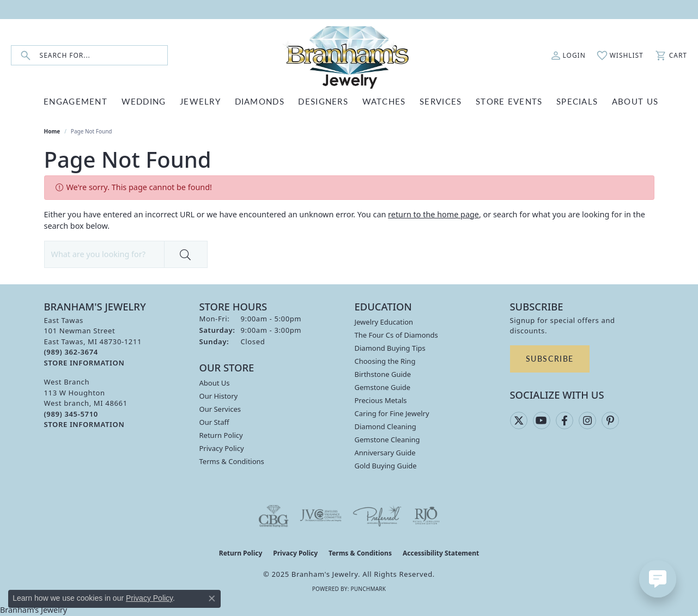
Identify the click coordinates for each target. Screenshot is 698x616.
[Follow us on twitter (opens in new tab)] (519, 420)
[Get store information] (84, 363)
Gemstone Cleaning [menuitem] (387, 440)
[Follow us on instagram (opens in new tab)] (587, 420)
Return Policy (221, 435)
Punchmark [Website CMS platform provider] (368, 589)
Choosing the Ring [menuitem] (385, 361)
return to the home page (433, 214)
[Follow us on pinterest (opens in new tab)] (610, 420)
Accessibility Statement (441, 553)
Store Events (509, 101)
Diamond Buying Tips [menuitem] (390, 348)
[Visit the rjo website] (426, 516)
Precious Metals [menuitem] (381, 400)
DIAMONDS (260, 101)
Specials (577, 101)
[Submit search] (26, 55)
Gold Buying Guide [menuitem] (386, 466)
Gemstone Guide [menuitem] (383, 387)
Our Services (220, 409)
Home (52, 131)
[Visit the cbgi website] (274, 516)
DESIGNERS (323, 101)
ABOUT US (635, 101)
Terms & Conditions (232, 461)
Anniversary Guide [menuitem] (385, 453)
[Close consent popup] (212, 599)
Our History (219, 396)
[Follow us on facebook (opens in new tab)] (565, 420)
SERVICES (441, 101)
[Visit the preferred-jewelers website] (377, 516)
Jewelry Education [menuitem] (384, 322)
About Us (215, 383)
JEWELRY (200, 101)
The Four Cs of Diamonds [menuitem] (396, 335)
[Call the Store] (71, 352)
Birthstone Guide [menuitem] (383, 374)
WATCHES (384, 101)
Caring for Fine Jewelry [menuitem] (392, 413)
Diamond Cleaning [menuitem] (386, 426)
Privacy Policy (222, 448)
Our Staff (214, 422)
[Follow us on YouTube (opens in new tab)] (542, 420)
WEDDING (144, 101)
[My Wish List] (620, 56)
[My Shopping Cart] (671, 56)
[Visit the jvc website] (321, 516)
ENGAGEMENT (75, 101)
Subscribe (550, 358)
